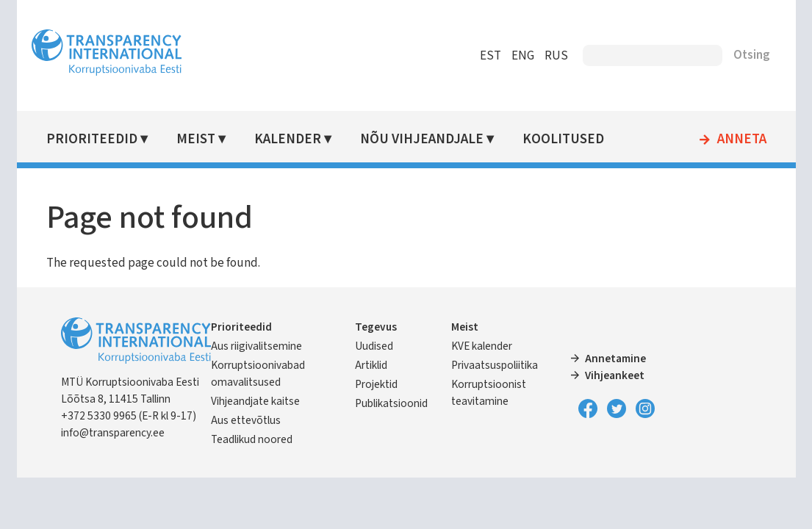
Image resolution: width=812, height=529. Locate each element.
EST (491, 56)
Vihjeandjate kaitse (255, 401)
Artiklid (371, 365)
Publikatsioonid (391, 403)
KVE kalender (482, 346)
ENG (523, 56)
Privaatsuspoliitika (495, 365)
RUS (556, 56)
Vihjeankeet (615, 375)
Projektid (376, 384)
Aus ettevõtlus (246, 420)
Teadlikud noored (252, 439)
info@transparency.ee (113, 433)
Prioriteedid (92, 139)
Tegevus (376, 327)
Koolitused (563, 139)
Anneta (742, 140)
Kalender (288, 139)
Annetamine (615, 359)
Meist (196, 139)
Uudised (374, 346)
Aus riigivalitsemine (256, 346)
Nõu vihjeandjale (422, 139)
